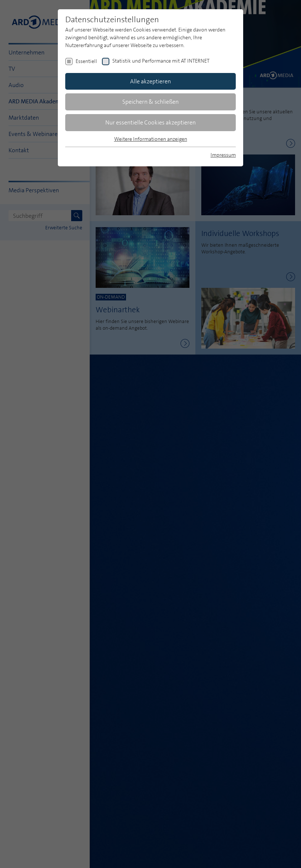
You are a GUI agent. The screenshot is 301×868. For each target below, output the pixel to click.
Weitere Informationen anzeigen (151, 139)
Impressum (223, 155)
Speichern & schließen (150, 102)
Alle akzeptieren (150, 81)
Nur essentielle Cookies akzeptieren (150, 122)
